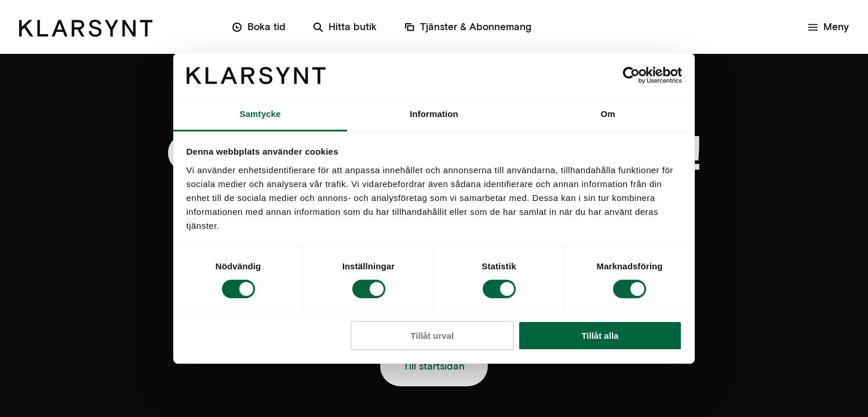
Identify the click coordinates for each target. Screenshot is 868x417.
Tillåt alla (600, 336)
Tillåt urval (432, 336)
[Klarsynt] (86, 26)
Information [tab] (434, 114)
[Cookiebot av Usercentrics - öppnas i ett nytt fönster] (631, 75)
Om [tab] (608, 114)
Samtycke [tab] (260, 114)
